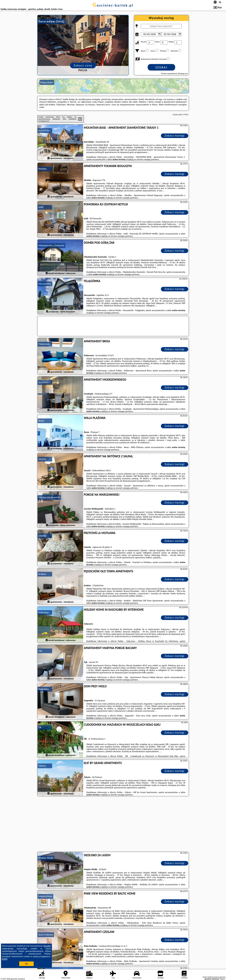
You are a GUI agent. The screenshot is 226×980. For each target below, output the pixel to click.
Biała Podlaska (46, 935)
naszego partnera (151, 159)
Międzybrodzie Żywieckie (51, 245)
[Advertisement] (113, 824)
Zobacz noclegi (174, 136)
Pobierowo (44, 344)
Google (47, 946)
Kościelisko (44, 130)
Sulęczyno (44, 612)
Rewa (41, 421)
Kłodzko (43, 169)
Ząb (40, 651)
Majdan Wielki (46, 858)
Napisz (223, 979)
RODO (5, 959)
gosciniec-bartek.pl (113, 5)
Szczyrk (42, 459)
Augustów (44, 689)
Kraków (42, 574)
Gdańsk (42, 536)
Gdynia (42, 766)
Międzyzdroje (45, 896)
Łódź (41, 207)
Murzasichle (45, 284)
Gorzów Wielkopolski (49, 497)
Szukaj (161, 67)
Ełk (40, 727)
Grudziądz (44, 382)
